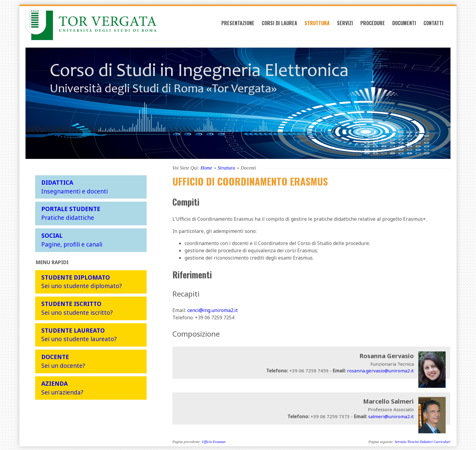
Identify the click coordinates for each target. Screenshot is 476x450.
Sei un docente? (63, 361)
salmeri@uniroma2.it (391, 415)
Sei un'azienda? (62, 387)
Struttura (322, 25)
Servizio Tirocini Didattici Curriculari (422, 441)
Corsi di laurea (284, 25)
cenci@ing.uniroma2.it (212, 310)
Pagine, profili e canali (72, 239)
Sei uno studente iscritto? (77, 307)
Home (206, 167)
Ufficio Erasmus (214, 441)
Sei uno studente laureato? (79, 334)
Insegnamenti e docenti (75, 186)
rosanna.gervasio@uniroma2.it (380, 370)
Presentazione (243, 25)
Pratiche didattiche (71, 213)
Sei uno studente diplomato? (82, 281)
